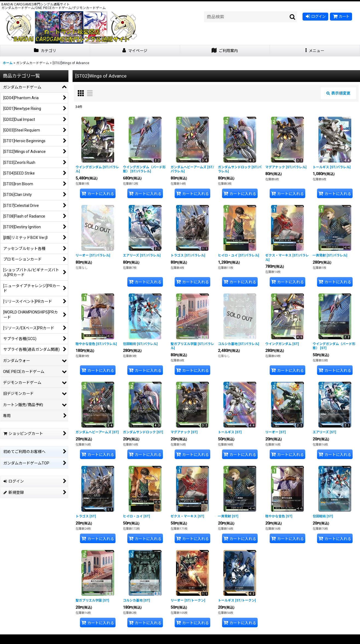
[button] (315, 51)
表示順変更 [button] (338, 93)
